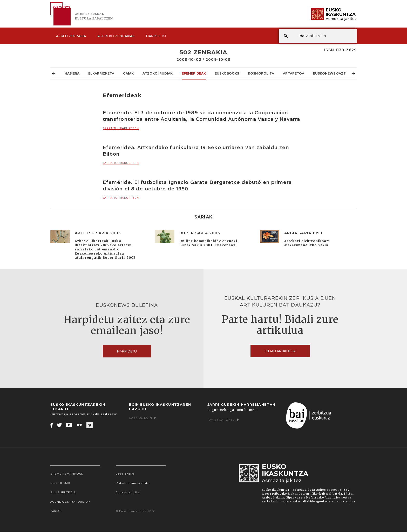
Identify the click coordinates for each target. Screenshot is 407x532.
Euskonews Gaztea (332, 73)
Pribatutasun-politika (133, 483)
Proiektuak (60, 483)
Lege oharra (125, 474)
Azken (71, 36)
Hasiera (72, 73)
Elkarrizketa (101, 73)
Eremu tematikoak (67, 474)
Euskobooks (227, 73)
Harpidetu (156, 36)
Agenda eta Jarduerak (70, 502)
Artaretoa (294, 73)
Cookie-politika (128, 492)
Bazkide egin (143, 418)
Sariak (56, 511)
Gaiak (128, 73)
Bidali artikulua (280, 351)
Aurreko (116, 36)
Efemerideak (194, 73)
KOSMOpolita (261, 73)
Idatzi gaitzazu (223, 420)
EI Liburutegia (63, 492)
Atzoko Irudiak (158, 73)
